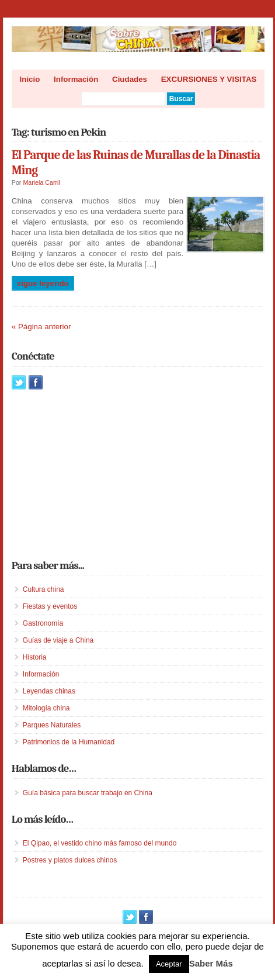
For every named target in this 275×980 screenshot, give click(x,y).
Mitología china (46, 708)
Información (76, 79)
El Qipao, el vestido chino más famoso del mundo (100, 843)
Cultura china (43, 589)
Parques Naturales (52, 725)
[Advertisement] (99, 474)
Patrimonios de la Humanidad (69, 742)
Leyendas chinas (49, 691)
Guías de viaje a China (58, 640)
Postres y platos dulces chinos (70, 860)
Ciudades (130, 79)
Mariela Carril (41, 182)
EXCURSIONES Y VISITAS (209, 79)
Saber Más (211, 963)
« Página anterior (41, 327)
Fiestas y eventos (50, 606)
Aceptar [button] (169, 964)
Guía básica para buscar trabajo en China (88, 793)
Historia (35, 657)
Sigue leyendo (43, 283)
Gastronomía (43, 623)
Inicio (30, 79)
